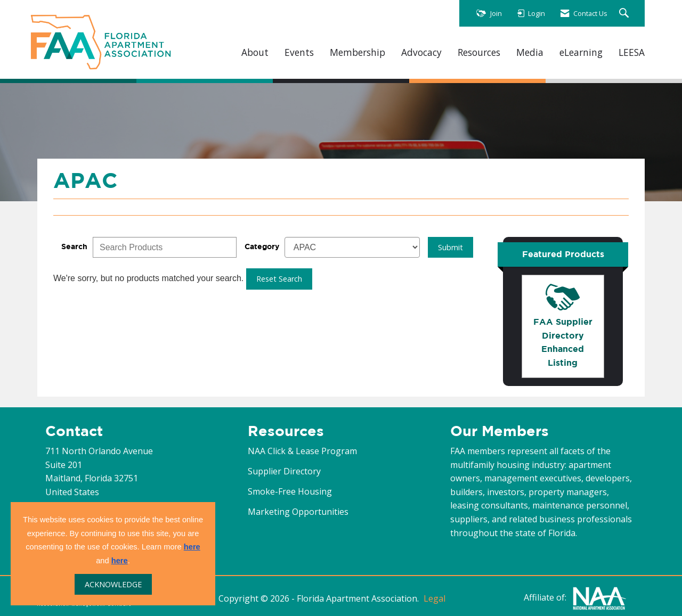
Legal (435, 598)
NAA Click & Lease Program (302, 451)
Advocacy (421, 52)
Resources (479, 52)
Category (262, 246)
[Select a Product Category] (352, 247)
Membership (358, 52)
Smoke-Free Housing (290, 491)
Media (530, 52)
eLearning (581, 52)
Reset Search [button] (279, 279)
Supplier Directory (284, 471)
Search (74, 246)
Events (299, 52)
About (255, 52)
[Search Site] (625, 14)
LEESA (632, 52)
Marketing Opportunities (298, 512)
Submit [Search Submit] (450, 247)
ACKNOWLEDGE (113, 584)
